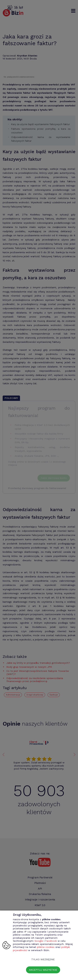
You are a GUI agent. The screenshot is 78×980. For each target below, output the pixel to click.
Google (39, 941)
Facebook (51, 941)
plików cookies (46, 947)
